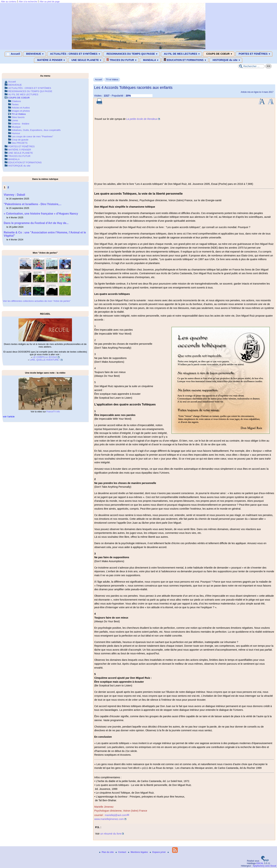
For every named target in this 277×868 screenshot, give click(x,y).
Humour (16, 133)
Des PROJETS (20, 143)
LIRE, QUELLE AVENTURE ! (45, 360)
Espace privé (158, 852)
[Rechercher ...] (251, 66)
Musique (16, 127)
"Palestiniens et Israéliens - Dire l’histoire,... (33, 204)
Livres (15, 120)
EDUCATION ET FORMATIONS (185, 60)
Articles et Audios (21, 108)
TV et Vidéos (112, 80)
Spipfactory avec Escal (264, 866)
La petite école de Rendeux (142, 119)
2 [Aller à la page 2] (8, 187)
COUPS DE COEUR (219, 54)
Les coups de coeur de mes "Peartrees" (32, 136)
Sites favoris (18, 117)
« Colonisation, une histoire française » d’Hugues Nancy (41, 214)
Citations (16, 101)
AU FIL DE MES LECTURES (181, 54)
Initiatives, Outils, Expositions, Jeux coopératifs (36, 130)
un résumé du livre (111, 834)
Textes (15, 104)
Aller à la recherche (28, 2)
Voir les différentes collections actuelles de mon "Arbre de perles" (37, 301)
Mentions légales (138, 852)
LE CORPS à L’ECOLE (45, 357)
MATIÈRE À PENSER (51, 60)
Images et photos (21, 111)
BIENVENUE (34, 54)
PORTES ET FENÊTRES (254, 54)
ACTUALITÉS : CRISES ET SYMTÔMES (75, 54)
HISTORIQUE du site (226, 60)
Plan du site (107, 852)
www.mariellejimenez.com (109, 819)
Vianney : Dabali (14, 195)
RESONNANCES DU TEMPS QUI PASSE (131, 54)
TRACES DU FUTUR (122, 60)
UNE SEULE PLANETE (86, 60)
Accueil (13, 54)
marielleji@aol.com (116, 815)
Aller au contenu (9, 2)
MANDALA (150, 60)
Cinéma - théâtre (20, 124)
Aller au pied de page (49, 2)
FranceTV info (53, 412)
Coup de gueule (20, 140)
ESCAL (260, 863)
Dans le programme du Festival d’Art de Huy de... (36, 223)
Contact (121, 852)
